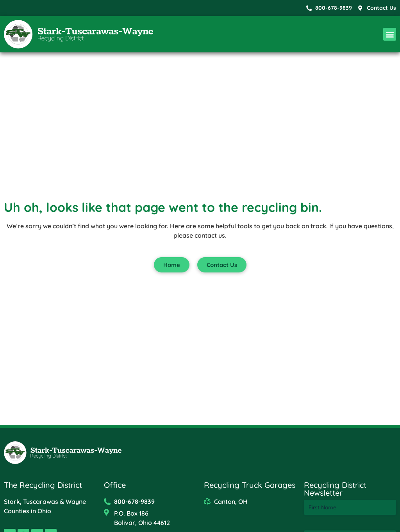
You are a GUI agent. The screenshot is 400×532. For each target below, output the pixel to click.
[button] (390, 34)
